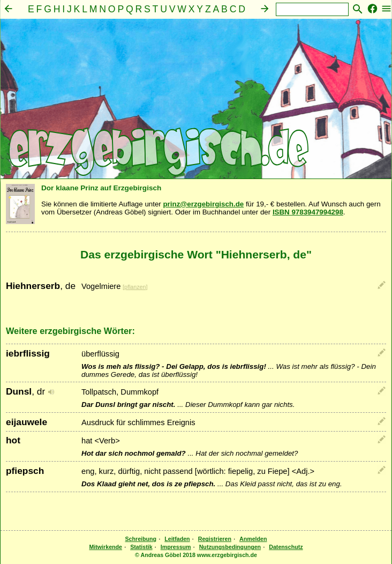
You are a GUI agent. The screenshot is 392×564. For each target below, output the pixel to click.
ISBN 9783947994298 (308, 212)
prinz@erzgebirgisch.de (203, 204)
